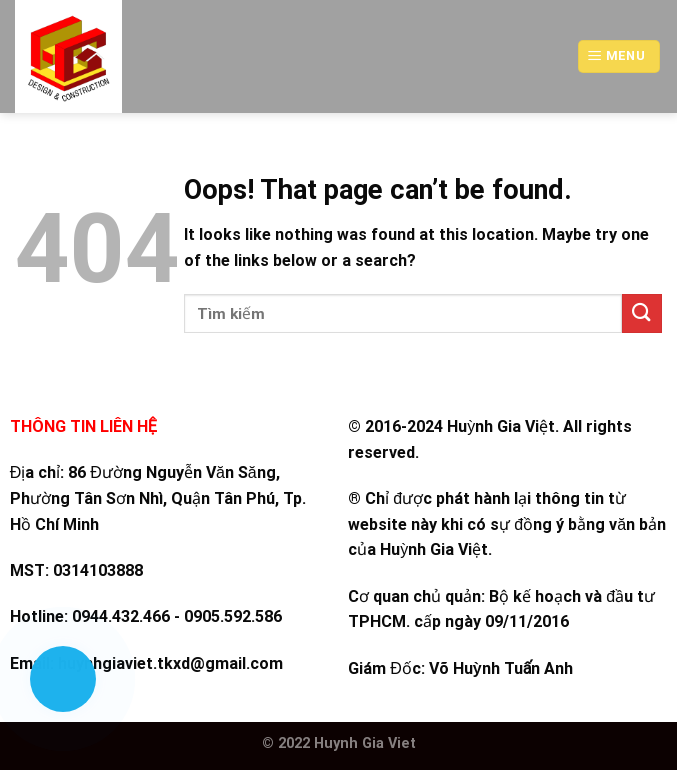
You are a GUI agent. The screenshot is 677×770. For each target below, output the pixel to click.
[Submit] (642, 313)
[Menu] (619, 56)
